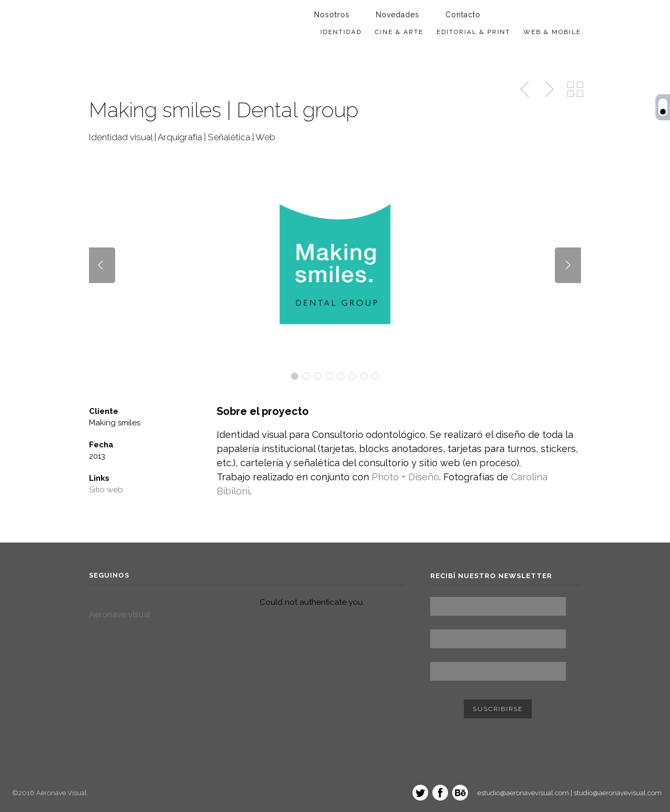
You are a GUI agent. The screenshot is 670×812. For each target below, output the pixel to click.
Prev (102, 265)
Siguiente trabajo (548, 89)
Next (568, 265)
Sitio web (106, 490)
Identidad (341, 32)
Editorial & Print (473, 32)
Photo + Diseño (405, 477)
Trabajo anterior (526, 89)
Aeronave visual (120, 614)
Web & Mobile (552, 32)
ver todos (575, 89)
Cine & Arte (399, 32)
